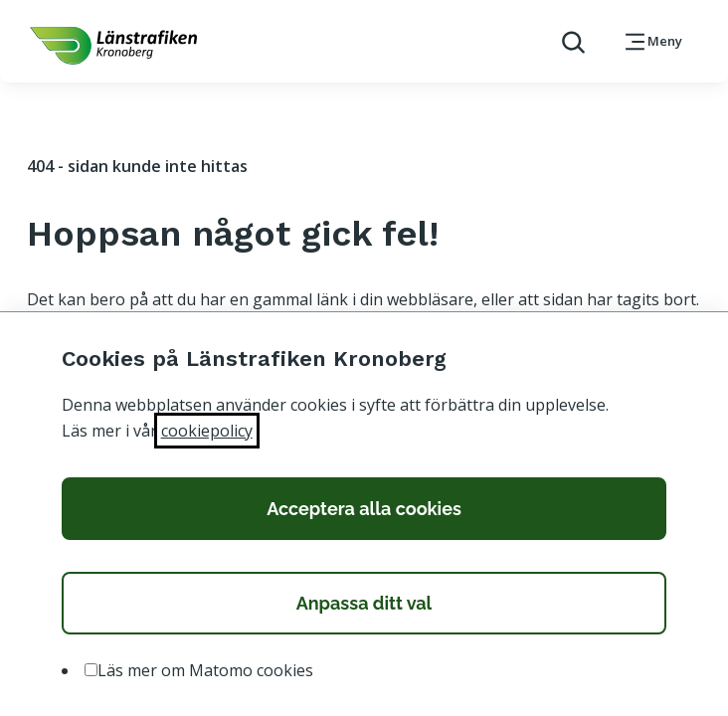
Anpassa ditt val (364, 603)
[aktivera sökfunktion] (565, 41)
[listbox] (364, 671)
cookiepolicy (207, 431)
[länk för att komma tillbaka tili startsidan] (113, 46)
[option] (91, 670)
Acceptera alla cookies (364, 509)
